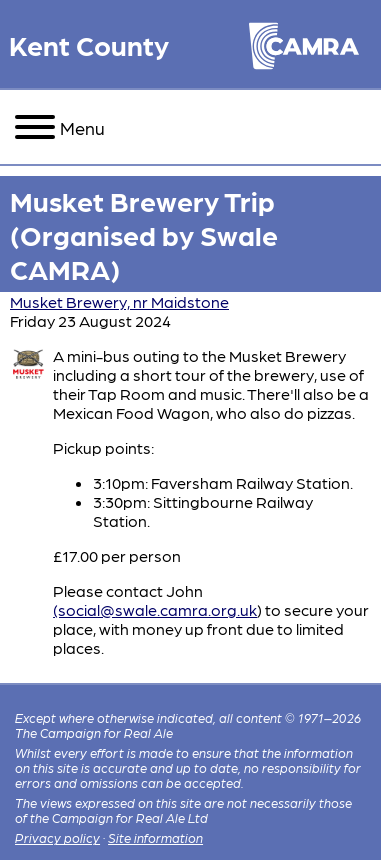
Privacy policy (57, 837)
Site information (155, 837)
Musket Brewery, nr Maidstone (119, 301)
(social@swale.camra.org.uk (155, 609)
